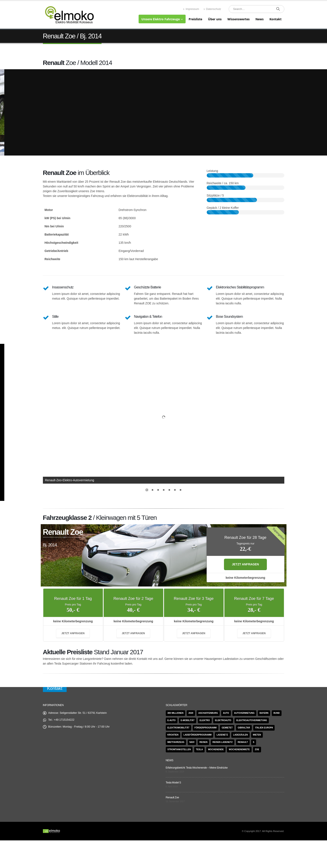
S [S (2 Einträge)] (254, 742)
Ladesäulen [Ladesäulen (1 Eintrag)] (240, 735)
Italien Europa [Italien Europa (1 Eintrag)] (264, 728)
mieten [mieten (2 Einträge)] (257, 735)
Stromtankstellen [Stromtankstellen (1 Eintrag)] (179, 749)
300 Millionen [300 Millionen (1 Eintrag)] (175, 713)
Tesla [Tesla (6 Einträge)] (199, 749)
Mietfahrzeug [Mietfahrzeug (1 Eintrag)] (176, 742)
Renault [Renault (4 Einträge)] (243, 742)
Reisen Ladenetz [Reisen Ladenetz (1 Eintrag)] (223, 742)
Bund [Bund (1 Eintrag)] (277, 713)
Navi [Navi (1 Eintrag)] (192, 742)
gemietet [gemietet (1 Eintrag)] (227, 728)
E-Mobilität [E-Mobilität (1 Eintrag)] (188, 720)
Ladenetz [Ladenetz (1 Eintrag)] (222, 735)
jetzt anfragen (245, 564)
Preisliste (195, 19)
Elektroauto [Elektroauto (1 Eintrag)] (223, 720)
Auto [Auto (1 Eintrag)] (226, 713)
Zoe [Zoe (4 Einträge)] (257, 749)
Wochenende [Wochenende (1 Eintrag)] (216, 749)
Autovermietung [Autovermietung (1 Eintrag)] (244, 713)
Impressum (191, 9)
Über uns (215, 19)
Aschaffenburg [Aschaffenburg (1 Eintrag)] (208, 713)
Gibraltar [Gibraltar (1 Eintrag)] (244, 728)
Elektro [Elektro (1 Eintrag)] (205, 720)
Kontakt (275, 19)
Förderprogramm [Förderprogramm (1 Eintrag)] (206, 728)
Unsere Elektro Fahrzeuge (161, 19)
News (260, 19)
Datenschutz (212, 9)
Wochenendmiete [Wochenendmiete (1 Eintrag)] (239, 749)
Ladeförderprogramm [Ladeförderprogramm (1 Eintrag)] (197, 735)
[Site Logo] (70, 15)
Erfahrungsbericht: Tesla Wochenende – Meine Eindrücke (197, 768)
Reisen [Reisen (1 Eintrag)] (203, 742)
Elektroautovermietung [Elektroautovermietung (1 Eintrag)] (252, 720)
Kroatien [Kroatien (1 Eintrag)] (173, 735)
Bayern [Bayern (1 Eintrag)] (264, 713)
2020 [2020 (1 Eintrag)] (191, 713)
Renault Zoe (172, 797)
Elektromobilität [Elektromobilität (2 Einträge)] (178, 728)
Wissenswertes (239, 19)
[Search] (278, 9)
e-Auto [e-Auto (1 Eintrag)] (172, 720)
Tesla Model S (173, 783)
